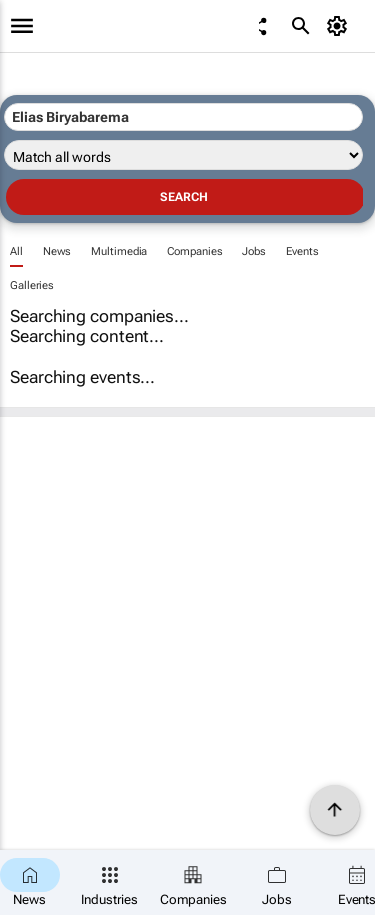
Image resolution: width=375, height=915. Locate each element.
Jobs (254, 251)
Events (302, 251)
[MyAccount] (340, 26)
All (16, 251)
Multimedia (119, 251)
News (57, 251)
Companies (194, 251)
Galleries (32, 285)
